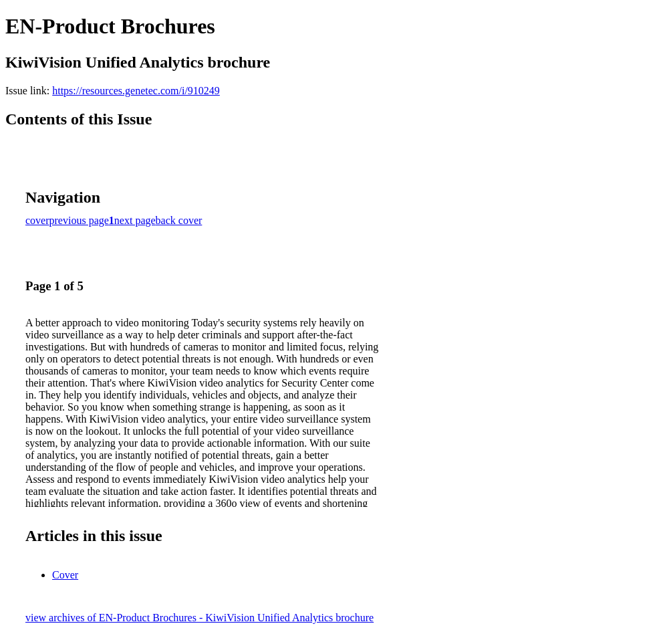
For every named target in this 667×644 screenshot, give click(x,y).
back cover (179, 220)
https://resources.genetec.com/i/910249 (136, 91)
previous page (79, 220)
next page (135, 220)
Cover (65, 575)
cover (37, 220)
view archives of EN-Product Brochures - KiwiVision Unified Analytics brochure (199, 618)
